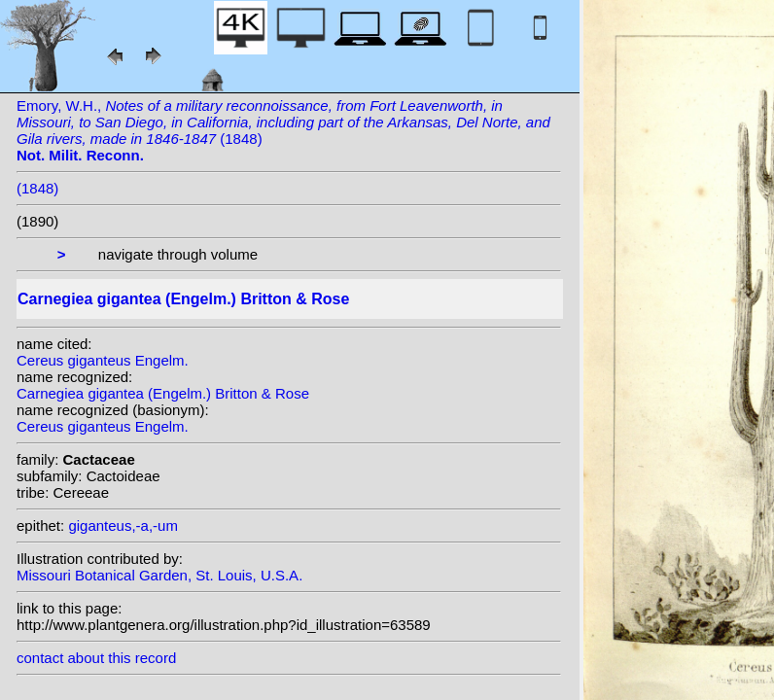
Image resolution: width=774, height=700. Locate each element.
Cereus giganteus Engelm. (103, 360)
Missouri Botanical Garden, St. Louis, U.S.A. (159, 575)
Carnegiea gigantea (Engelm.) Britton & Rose (163, 393)
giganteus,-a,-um (123, 525)
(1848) (37, 188)
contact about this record (96, 658)
